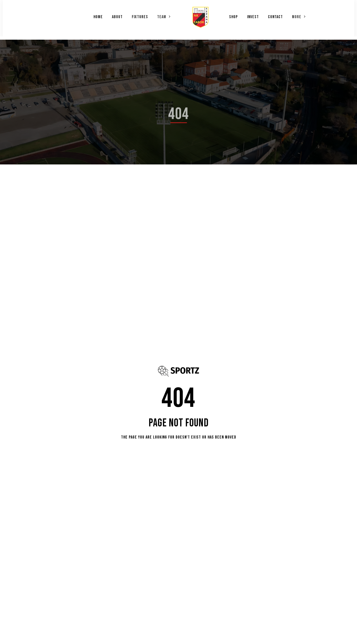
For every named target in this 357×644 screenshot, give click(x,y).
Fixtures (140, 15)
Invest (253, 15)
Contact (275, 15)
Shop (233, 15)
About (117, 15)
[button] (164, 15)
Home (98, 15)
